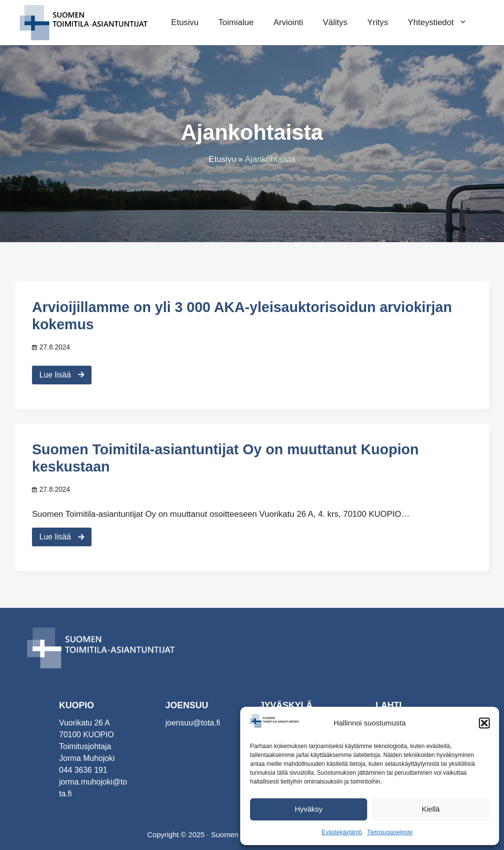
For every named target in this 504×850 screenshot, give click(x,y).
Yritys (378, 22)
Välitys (335, 22)
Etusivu (185, 22)
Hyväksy (309, 809)
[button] (484, 723)
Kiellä (431, 809)
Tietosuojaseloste (390, 832)
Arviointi (288, 22)
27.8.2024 (55, 347)
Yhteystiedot (442, 23)
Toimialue (236, 22)
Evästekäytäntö (342, 832)
